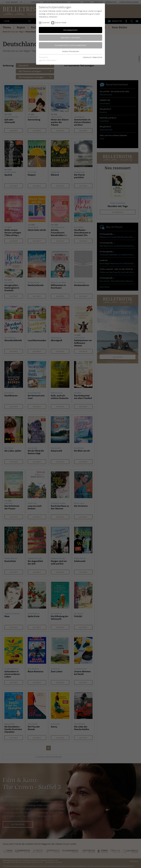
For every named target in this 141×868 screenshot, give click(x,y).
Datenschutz (97, 57)
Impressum (87, 57)
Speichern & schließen (70, 37)
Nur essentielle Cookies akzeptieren (71, 45)
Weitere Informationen (70, 51)
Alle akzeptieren (70, 30)
